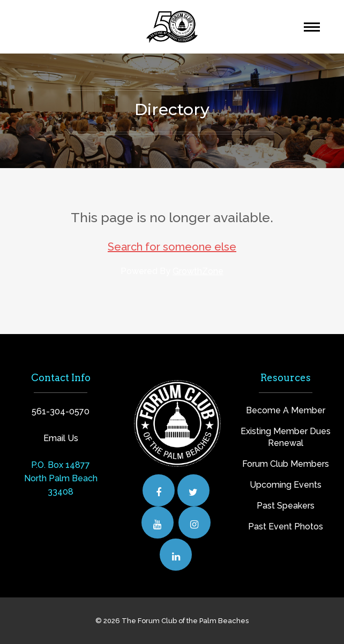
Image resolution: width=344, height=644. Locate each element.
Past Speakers (286, 506)
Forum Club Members (286, 464)
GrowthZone (198, 271)
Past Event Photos (286, 526)
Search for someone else (172, 247)
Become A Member (286, 410)
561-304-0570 (61, 411)
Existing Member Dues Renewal (286, 437)
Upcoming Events (286, 485)
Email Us (61, 438)
